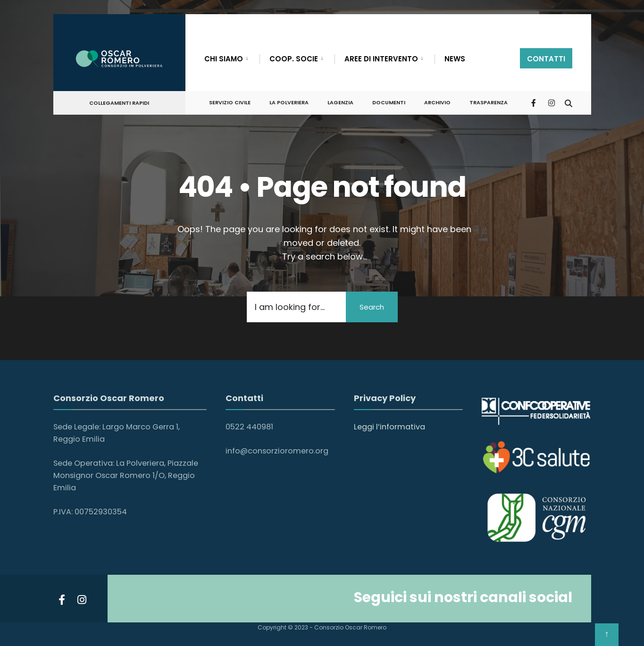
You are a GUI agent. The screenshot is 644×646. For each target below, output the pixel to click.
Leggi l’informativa (389, 427)
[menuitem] (232, 57)
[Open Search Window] (569, 102)
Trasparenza (489, 102)
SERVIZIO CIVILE (230, 102)
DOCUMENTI (389, 102)
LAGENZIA (340, 102)
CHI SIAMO (224, 59)
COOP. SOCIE (294, 59)
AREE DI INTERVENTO (381, 59)
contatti (546, 59)
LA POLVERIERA (289, 102)
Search (372, 307)
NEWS (455, 59)
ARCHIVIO (437, 102)
